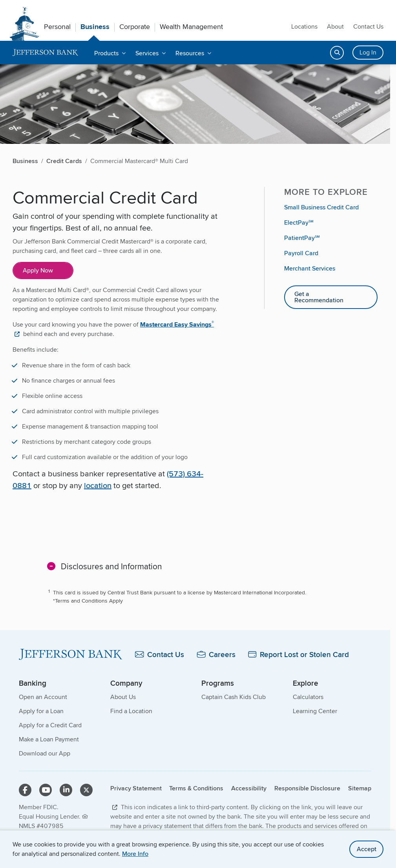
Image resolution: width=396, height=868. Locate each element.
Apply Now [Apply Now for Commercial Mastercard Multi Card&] (38, 270)
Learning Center (315, 711)
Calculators (308, 697)
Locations (304, 26)
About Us (123, 697)
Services (147, 53)
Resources (190, 53)
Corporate (135, 27)
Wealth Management (191, 27)
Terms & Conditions (196, 788)
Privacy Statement (136, 788)
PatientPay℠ (302, 238)
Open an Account (43, 697)
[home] (46, 53)
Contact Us (368, 26)
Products (106, 53)
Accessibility (249, 788)
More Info (135, 854)
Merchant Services (310, 268)
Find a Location (131, 711)
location (98, 485)
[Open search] (337, 53)
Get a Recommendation (319, 297)
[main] (195, 423)
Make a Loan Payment (49, 739)
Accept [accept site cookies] (367, 849)
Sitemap (360, 788)
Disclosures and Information (111, 566)
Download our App (45, 753)
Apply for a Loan (41, 711)
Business (95, 27)
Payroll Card (301, 253)
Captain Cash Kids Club (234, 697)
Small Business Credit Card (321, 207)
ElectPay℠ (299, 222)
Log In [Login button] (368, 52)
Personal (57, 27)
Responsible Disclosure (307, 788)
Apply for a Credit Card (50, 725)
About (335, 26)
